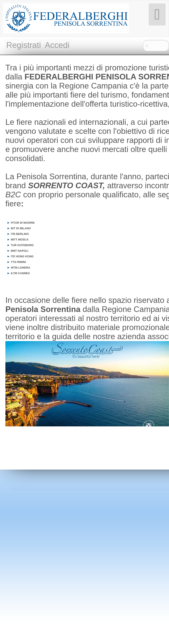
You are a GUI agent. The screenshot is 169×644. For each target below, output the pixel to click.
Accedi (57, 45)
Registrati (24, 45)
